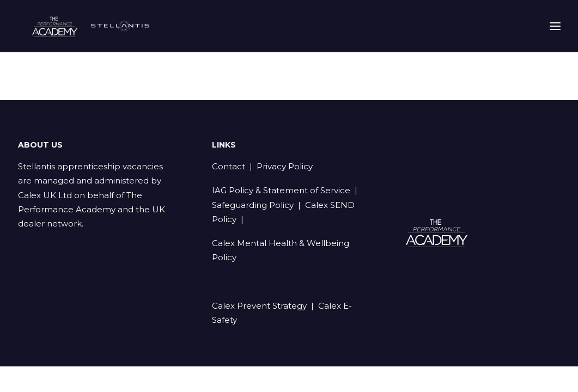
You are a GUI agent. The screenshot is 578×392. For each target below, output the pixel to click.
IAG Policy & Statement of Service (281, 191)
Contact (229, 167)
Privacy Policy (285, 167)
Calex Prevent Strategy (259, 306)
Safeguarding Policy (253, 206)
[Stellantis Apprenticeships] (104, 30)
